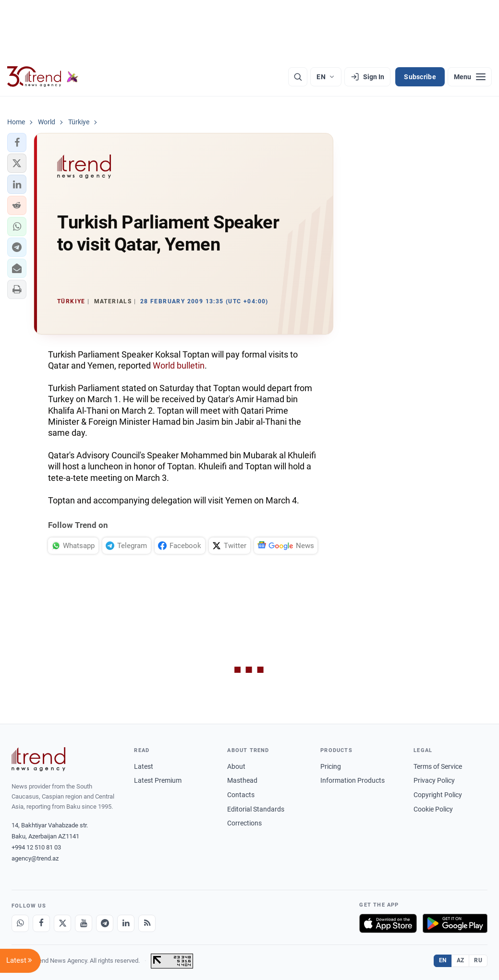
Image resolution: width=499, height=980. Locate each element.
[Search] (298, 77)
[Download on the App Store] (388, 923)
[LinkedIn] (126, 923)
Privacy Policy (434, 780)
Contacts (241, 795)
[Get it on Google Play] (455, 923)
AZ (461, 960)
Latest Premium (158, 780)
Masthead (242, 780)
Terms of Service (438, 766)
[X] (62, 923)
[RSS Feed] (147, 923)
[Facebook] (41, 923)
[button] (17, 143)
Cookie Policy (433, 809)
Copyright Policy (438, 795)
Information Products (353, 780)
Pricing (331, 766)
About (236, 766)
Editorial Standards (256, 809)
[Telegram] (105, 923)
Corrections (244, 823)
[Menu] (470, 77)
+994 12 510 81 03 (36, 847)
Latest (144, 766)
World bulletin (179, 365)
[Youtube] (84, 923)
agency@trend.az (35, 858)
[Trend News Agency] (38, 759)
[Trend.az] (43, 77)
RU (478, 960)
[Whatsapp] (20, 923)
